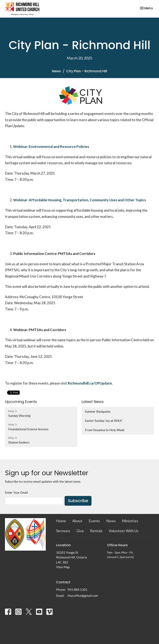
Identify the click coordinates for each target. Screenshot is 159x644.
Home (61, 521)
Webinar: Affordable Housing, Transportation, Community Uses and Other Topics (80, 200)
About (77, 521)
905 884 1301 (77, 590)
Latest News (93, 402)
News (56, 71)
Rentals (96, 531)
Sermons (63, 531)
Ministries (130, 521)
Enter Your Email (16, 492)
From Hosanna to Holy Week (105, 430)
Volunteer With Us (124, 531)
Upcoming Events (21, 402)
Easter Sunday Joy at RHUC (104, 421)
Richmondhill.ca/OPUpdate (90, 383)
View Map (63, 567)
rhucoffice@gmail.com (83, 596)
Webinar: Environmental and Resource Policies (51, 147)
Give (80, 531)
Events (94, 521)
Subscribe (78, 501)
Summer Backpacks (98, 411)
